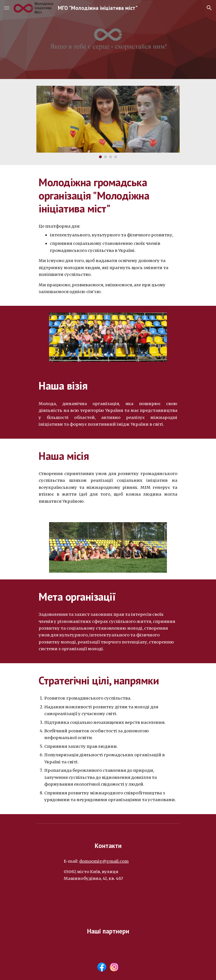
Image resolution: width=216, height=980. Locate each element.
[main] (108, 195)
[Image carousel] (108, 122)
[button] (7, 8)
